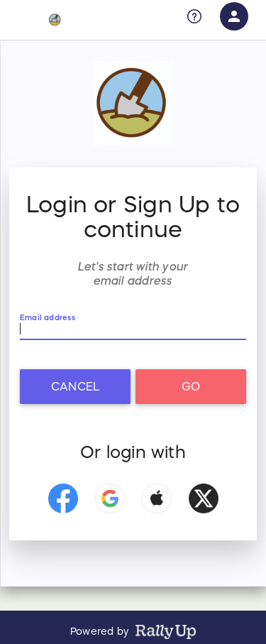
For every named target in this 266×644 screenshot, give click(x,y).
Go (191, 386)
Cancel (75, 386)
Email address (48, 318)
